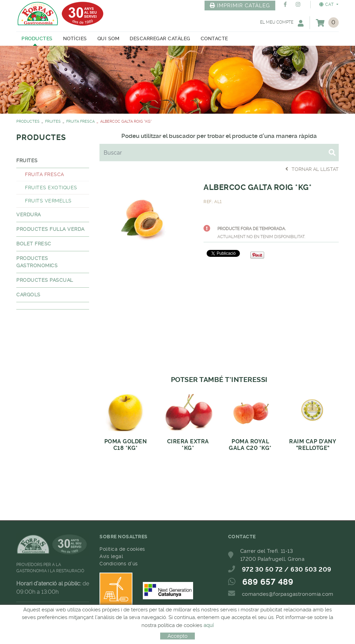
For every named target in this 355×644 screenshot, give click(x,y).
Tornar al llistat (312, 169)
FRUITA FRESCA (80, 121)
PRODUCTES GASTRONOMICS (37, 262)
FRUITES (53, 121)
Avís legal (111, 556)
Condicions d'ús (119, 564)
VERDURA (29, 215)
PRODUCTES (28, 121)
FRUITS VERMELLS (48, 201)
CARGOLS (28, 295)
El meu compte (282, 23)
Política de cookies (122, 549)
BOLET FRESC (34, 244)
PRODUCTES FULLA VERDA (50, 229)
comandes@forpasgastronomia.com (288, 594)
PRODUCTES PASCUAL (45, 280)
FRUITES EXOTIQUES (51, 188)
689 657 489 (268, 582)
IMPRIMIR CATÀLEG (240, 6)
